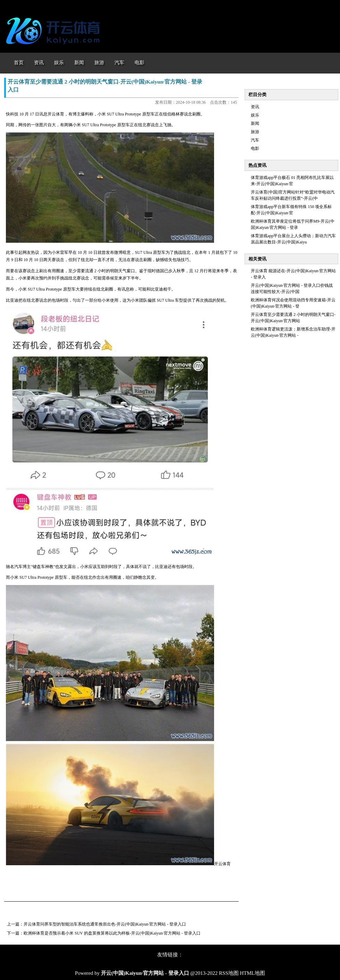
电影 (255, 148)
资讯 (255, 107)
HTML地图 (253, 973)
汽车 (255, 140)
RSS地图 (229, 973)
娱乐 (255, 115)
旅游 (255, 132)
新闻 (255, 123)
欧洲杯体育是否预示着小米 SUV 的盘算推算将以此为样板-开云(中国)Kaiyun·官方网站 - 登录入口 (112, 933)
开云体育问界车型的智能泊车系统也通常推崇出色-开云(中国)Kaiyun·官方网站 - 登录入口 (105, 924)
